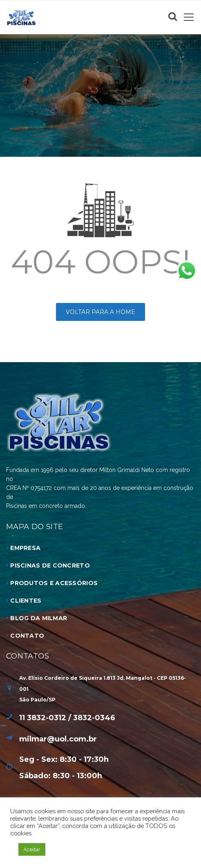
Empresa (25, 548)
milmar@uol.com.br (58, 739)
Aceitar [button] (32, 849)
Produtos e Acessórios (54, 583)
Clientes (26, 601)
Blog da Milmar (39, 618)
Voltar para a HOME (100, 312)
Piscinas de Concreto (50, 565)
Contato (27, 636)
